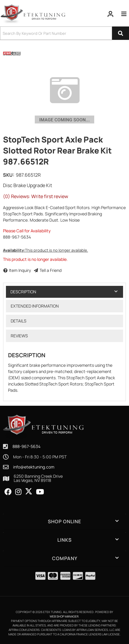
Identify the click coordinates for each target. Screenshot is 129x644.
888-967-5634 (26, 446)
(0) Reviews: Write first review (36, 196)
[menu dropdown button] (124, 14)
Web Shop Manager (64, 616)
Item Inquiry (20, 270)
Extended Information (35, 306)
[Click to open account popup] (111, 14)
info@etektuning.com (34, 467)
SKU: (9, 175)
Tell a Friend (51, 270)
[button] (64, 33)
